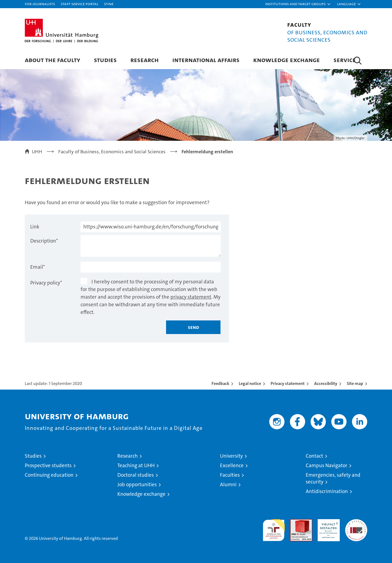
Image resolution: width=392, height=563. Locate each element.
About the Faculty (53, 60)
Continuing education (49, 475)
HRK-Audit (327, 522)
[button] (298, 4)
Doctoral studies (136, 475)
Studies (105, 60)
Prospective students (48, 465)
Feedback (220, 383)
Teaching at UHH (136, 465)
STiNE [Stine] (109, 4)
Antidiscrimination (327, 491)
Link (35, 227)
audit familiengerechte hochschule (274, 528)
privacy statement (191, 297)
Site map (355, 383)
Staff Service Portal (79, 4)
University (231, 456)
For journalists (40, 4)
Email (38, 267)
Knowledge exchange (287, 60)
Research (145, 60)
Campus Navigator (327, 465)
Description (44, 241)
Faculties (230, 475)
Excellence (232, 465)
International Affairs (206, 60)
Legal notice (250, 383)
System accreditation (356, 525)
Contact (314, 456)
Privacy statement (288, 383)
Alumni (228, 484)
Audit (295, 522)
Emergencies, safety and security (333, 478)
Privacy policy (46, 283)
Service (345, 60)
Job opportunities (137, 484)
